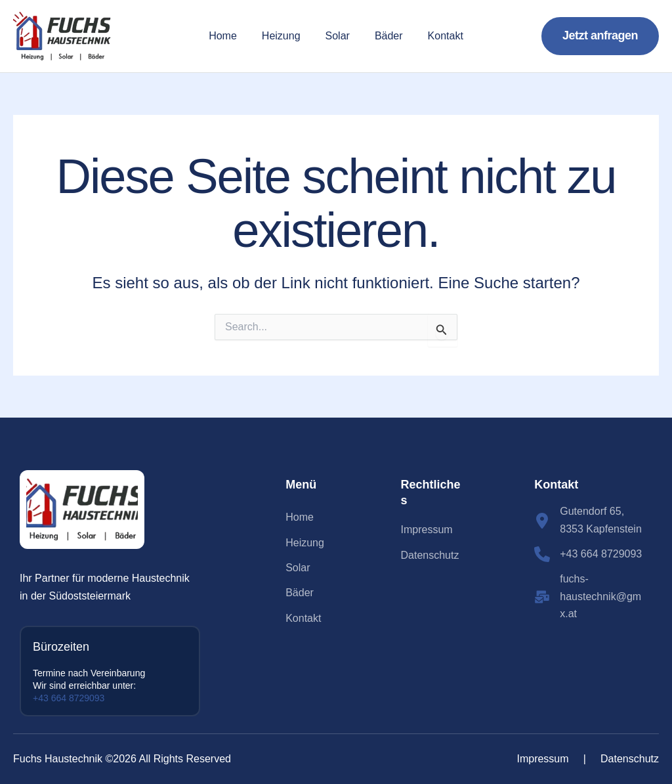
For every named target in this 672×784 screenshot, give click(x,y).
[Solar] (298, 568)
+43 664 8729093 (69, 698)
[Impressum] (427, 530)
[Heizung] (305, 543)
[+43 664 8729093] (588, 554)
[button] (600, 36)
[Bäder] (300, 593)
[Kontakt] (303, 619)
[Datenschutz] (430, 555)
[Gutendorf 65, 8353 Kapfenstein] (590, 520)
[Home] (300, 517)
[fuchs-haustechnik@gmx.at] (590, 597)
